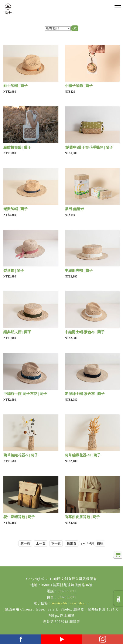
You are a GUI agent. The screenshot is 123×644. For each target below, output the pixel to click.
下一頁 (56, 543)
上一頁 (41, 543)
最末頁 (71, 543)
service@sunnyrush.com (71, 603)
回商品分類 (118, 598)
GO (75, 28)
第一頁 (25, 543)
